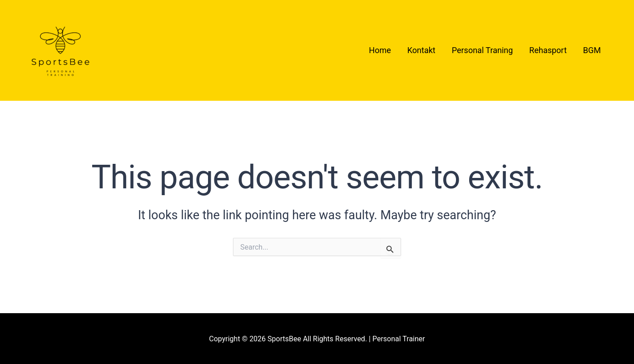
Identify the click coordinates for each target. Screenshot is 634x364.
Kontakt (421, 50)
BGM (592, 50)
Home (380, 50)
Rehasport (548, 50)
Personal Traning (483, 50)
